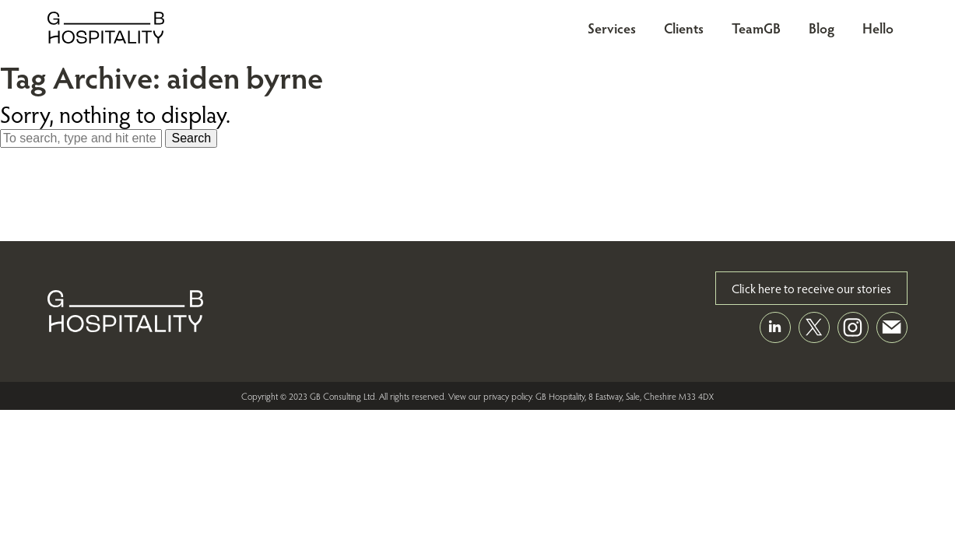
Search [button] (191, 138)
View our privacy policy (490, 396)
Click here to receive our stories (811, 288)
